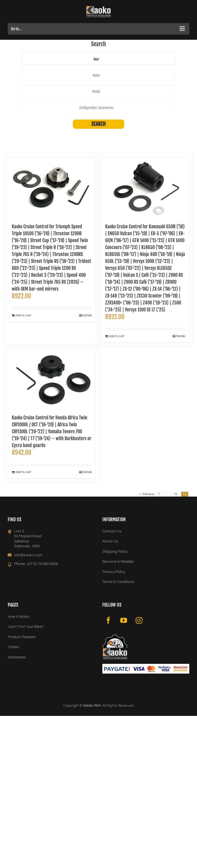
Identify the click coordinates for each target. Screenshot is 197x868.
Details (87, 315)
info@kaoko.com (28, 555)
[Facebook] (108, 620)
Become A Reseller (118, 562)
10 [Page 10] (175, 494)
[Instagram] (139, 620)
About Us (110, 541)
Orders (13, 647)
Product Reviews (22, 637)
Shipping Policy (115, 552)
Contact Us (112, 531)
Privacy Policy (114, 572)
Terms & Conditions (118, 582)
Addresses (17, 657)
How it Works (19, 617)
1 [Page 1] (159, 494)
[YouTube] (124, 620)
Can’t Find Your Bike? (26, 627)
